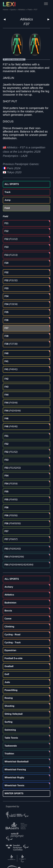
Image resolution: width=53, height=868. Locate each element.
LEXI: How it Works (15, 59)
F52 (7, 444)
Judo (7, 682)
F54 (7, 476)
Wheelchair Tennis (14, 785)
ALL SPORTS (12, 184)
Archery (9, 587)
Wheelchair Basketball (17, 762)
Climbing (9, 627)
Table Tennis (11, 738)
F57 (7, 531)
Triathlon (9, 754)
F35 (7, 312)
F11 (7, 223)
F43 (7, 387)
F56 (7, 508)
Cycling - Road (12, 635)
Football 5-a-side (13, 658)
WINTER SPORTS (14, 793)
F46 (7, 418)
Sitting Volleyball (14, 714)
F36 (7, 320)
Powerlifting (11, 690)
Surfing (8, 722)
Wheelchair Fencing (15, 770)
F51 (7, 436)
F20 (7, 263)
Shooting (9, 706)
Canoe (8, 619)
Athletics (26, 19)
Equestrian (10, 650)
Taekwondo (11, 746)
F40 (7, 353)
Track (7, 192)
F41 (7, 361)
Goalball (9, 666)
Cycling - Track (13, 643)
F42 (7, 379)
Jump (8, 200)
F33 (7, 288)
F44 (7, 395)
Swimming (10, 730)
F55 (7, 492)
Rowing (9, 698)
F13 (7, 247)
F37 (7, 328)
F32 (7, 272)
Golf (7, 674)
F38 (7, 336)
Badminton (10, 603)
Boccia (8, 611)
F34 (7, 296)
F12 (7, 231)
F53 (7, 460)
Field (7, 208)
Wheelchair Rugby (14, 778)
